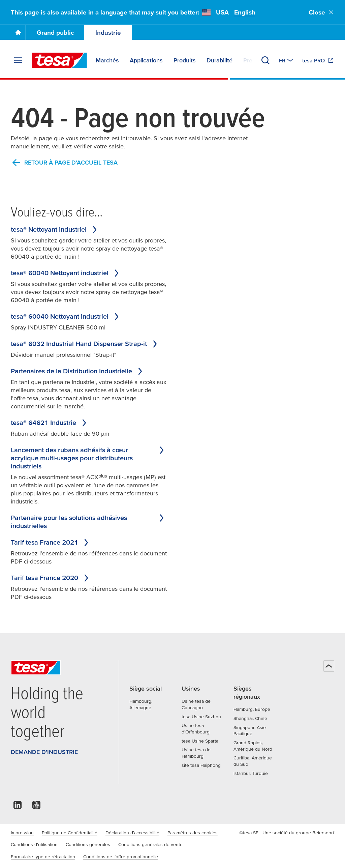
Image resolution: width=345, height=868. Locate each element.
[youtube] (36, 807)
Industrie (108, 33)
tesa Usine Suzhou (201, 717)
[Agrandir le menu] (18, 60)
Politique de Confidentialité (70, 833)
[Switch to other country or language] (287, 60)
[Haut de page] (329, 666)
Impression (22, 833)
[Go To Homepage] (18, 32)
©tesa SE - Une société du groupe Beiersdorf (287, 833)
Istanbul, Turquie (251, 773)
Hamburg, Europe (252, 709)
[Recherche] (265, 60)
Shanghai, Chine (250, 718)
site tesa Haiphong (201, 765)
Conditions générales (88, 844)
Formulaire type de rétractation (43, 857)
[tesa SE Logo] (59, 60)
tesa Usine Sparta (200, 741)
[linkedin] (18, 807)
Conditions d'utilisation (34, 844)
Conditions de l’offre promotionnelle (121, 857)
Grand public (55, 33)
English (245, 12)
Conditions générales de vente (150, 844)
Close (321, 12)
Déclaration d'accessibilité (132, 833)
